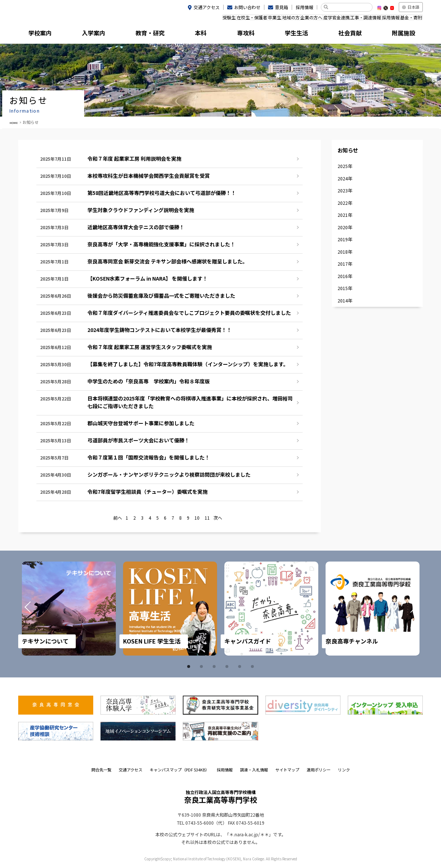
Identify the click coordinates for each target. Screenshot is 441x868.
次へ (218, 518)
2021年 (348, 237)
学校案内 (43, 35)
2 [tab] (202, 666)
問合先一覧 (101, 770)
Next (404, 609)
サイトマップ (287, 770)
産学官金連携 (313, 19)
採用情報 (304, 7)
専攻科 (246, 35)
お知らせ (354, 154)
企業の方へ (281, 19)
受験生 (172, 19)
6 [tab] (253, 666)
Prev (37, 609)
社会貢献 (347, 35)
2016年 (348, 314)
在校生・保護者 (201, 19)
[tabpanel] (69, 609)
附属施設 (398, 35)
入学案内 (94, 35)
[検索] (349, 7)
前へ (118, 518)
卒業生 (231, 19)
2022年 (348, 222)
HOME (15, 122)
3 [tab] (215, 666)
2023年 (348, 206)
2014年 (348, 345)
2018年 (348, 283)
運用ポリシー (319, 770)
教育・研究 (145, 35)
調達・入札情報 (254, 770)
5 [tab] (241, 666)
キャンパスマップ (180, 770)
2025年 (348, 176)
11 (207, 518)
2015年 (348, 330)
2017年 (348, 299)
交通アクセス (207, 7)
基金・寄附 (408, 19)
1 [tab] (190, 666)
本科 (195, 35)
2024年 (348, 191)
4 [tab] (228, 666)
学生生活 (296, 35)
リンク (344, 770)
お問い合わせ (247, 7)
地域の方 (254, 19)
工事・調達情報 (349, 19)
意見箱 (281, 7)
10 (197, 518)
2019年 (348, 268)
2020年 (348, 253)
